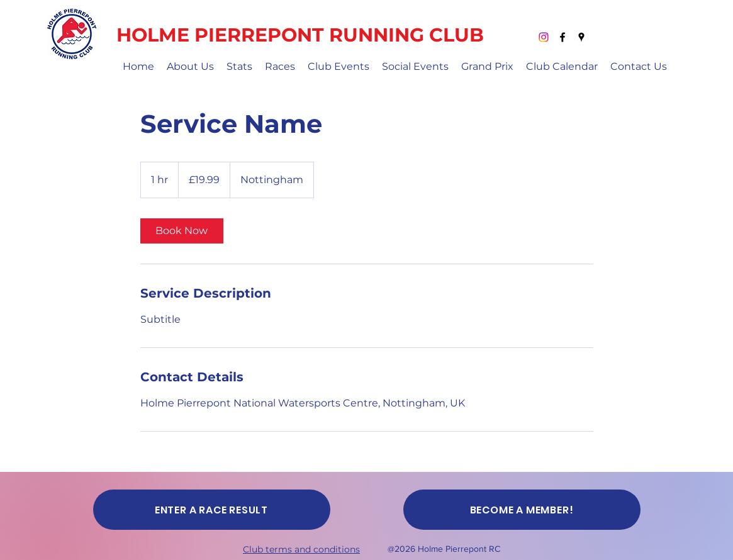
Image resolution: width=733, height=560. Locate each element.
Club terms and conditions (301, 549)
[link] (182, 231)
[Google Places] (581, 37)
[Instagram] (544, 37)
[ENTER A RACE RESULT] (212, 510)
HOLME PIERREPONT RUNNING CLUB (300, 35)
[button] (190, 67)
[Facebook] (562, 37)
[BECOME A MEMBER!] (522, 510)
